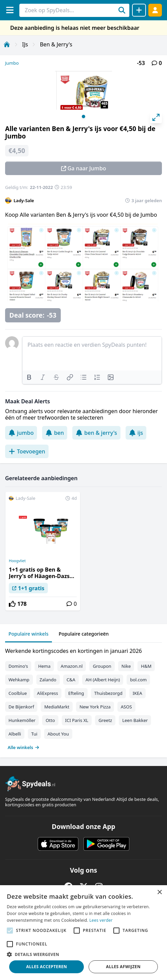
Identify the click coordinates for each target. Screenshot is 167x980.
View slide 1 (83, 116)
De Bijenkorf (21, 707)
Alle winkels (24, 747)
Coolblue (18, 693)
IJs (25, 44)
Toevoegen (27, 451)
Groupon (102, 666)
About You (58, 734)
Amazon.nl (72, 666)
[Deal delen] (139, 10)
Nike (126, 666)
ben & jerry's (96, 433)
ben (55, 433)
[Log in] (155, 10)
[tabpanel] (83, 698)
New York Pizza (95, 707)
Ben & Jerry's (56, 44)
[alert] (83, 933)
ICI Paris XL (77, 720)
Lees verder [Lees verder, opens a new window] (101, 920)
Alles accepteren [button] (47, 967)
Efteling (76, 693)
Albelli (15, 734)
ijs (136, 433)
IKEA (137, 693)
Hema (44, 666)
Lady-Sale (24, 200)
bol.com (138, 680)
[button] (83, 954)
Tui (34, 734)
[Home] (7, 44)
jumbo (21, 433)
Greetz (105, 720)
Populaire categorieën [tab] (84, 634)
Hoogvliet (17, 561)
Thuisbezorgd (108, 693)
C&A (71, 680)
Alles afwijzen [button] (123, 967)
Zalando (48, 680)
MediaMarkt (57, 707)
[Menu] (10, 10)
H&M (146, 666)
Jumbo (12, 63)
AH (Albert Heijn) (103, 680)
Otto (50, 720)
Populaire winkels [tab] (29, 634)
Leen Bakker (135, 720)
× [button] (159, 892)
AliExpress (48, 693)
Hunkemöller (22, 720)
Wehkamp (19, 680)
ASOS (126, 707)
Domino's (18, 666)
